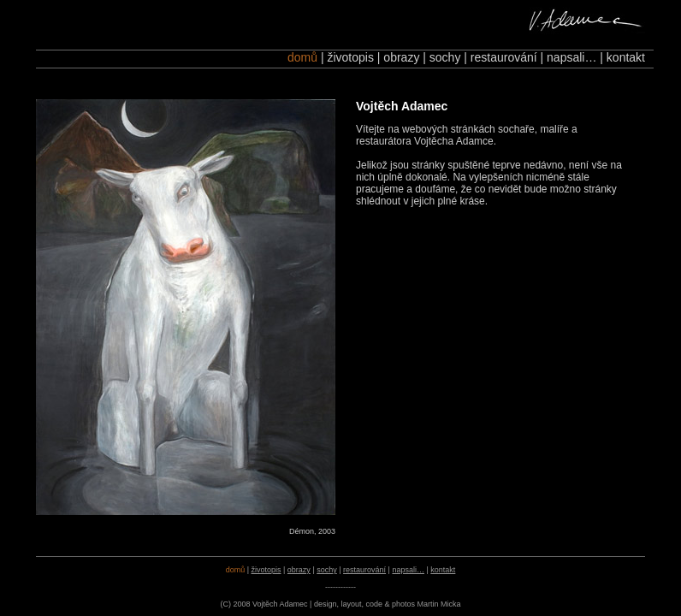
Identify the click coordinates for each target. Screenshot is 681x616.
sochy (445, 57)
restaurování (504, 57)
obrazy (401, 57)
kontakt (626, 57)
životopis (350, 57)
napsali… (571, 57)
